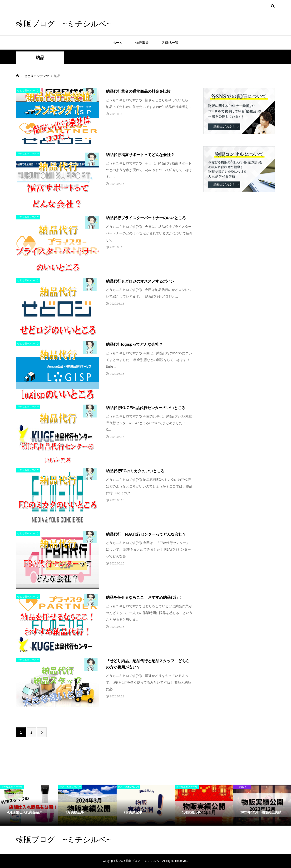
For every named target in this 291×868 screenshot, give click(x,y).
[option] (29, 805)
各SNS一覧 (170, 43)
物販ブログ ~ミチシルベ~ (63, 24)
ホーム (118, 43)
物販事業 (142, 43)
